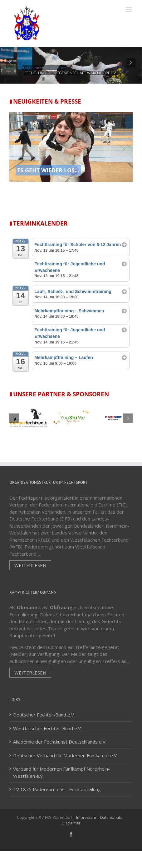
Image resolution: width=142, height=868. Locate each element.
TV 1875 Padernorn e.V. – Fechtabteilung (57, 789)
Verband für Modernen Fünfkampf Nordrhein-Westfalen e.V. (61, 772)
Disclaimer (71, 823)
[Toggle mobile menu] (129, 9)
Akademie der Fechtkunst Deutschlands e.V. (60, 742)
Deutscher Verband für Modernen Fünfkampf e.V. (65, 755)
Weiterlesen (30, 565)
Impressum (86, 817)
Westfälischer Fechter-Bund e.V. (47, 728)
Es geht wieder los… (48, 170)
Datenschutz (111, 817)
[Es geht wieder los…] (71, 151)
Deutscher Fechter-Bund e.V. (44, 715)
